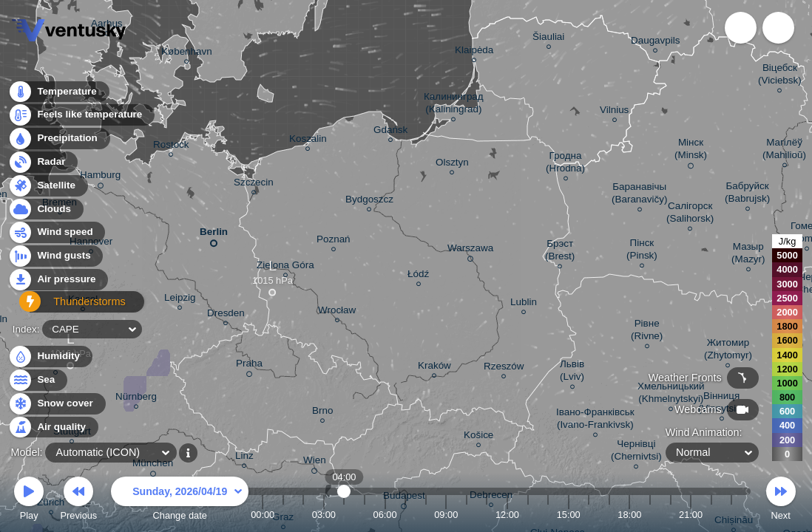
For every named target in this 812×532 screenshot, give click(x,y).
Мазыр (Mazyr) (748, 255)
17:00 (609, 515)
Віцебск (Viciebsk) (780, 76)
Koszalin (308, 141)
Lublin (524, 304)
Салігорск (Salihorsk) (690, 214)
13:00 (528, 515)
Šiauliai (548, 39)
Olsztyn (452, 164)
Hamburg (100, 177)
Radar (43, 166)
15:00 (569, 515)
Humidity (50, 357)
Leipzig (180, 300)
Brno (322, 413)
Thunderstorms (65, 307)
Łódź (418, 276)
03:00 (324, 515)
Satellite (48, 190)
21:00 (691, 515)
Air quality (53, 427)
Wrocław (337, 312)
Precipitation (59, 143)
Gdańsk (390, 132)
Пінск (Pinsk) (642, 251)
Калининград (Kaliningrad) (454, 105)
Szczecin (254, 184)
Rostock (171, 147)
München (153, 465)
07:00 (405, 515)
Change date (180, 501)
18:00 (629, 515)
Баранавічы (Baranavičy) (639, 195)
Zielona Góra (285, 267)
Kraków (434, 368)
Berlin (214, 235)
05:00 (365, 515)
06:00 (385, 515)
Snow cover (57, 404)
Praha (249, 366)
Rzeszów (504, 368)
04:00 (344, 515)
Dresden (226, 315)
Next (781, 501)
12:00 (507, 515)
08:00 (426, 515)
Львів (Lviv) (572, 372)
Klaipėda (474, 52)
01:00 (283, 515)
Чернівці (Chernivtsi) (636, 452)
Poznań (334, 241)
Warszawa (470, 250)
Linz (244, 458)
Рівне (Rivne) (647, 332)
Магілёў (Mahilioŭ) (784, 151)
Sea (37, 380)
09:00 (446, 515)
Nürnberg (136, 399)
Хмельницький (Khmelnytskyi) (671, 395)
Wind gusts (55, 260)
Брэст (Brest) (560, 252)
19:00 (650, 515)
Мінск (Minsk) (691, 151)
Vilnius (614, 112)
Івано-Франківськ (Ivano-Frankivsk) (595, 420)
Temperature (58, 96)
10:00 (467, 515)
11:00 (487, 515)
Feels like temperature (81, 119)
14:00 (548, 515)
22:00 (711, 515)
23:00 (731, 515)
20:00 (670, 515)
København (187, 54)
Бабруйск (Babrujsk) (747, 194)
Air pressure (58, 283)
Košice (478, 437)
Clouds (45, 213)
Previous (78, 501)
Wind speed (57, 237)
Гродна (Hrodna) (565, 164)
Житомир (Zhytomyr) (728, 351)
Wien (315, 463)
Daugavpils (655, 42)
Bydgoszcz (369, 201)
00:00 (263, 515)
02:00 (303, 515)
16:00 (589, 515)
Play (29, 501)
